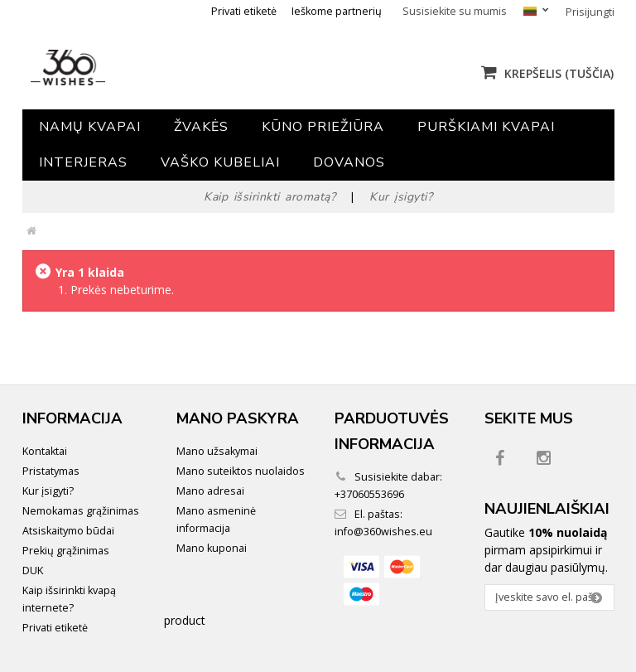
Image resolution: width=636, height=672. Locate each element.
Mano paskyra (238, 418)
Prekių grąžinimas (66, 551)
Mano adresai (210, 491)
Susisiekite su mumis (455, 11)
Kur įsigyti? (48, 491)
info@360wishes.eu (383, 532)
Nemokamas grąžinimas (81, 511)
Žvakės (201, 127)
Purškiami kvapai (486, 127)
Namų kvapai (90, 127)
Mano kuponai (212, 548)
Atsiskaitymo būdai (68, 531)
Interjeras (83, 162)
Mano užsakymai (217, 451)
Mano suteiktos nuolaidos (241, 471)
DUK (33, 570)
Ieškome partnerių (337, 11)
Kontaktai (45, 451)
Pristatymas (51, 471)
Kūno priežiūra (323, 127)
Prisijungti (590, 12)
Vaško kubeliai (220, 162)
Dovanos (349, 162)
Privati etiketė (244, 11)
